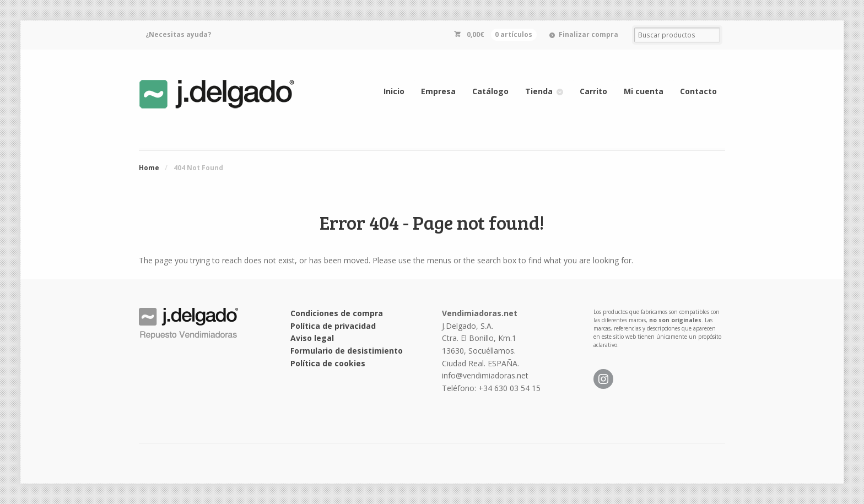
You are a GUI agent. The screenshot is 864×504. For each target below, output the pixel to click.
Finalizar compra (588, 34)
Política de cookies (328, 363)
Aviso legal (312, 338)
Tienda (539, 91)
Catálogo (490, 91)
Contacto (698, 91)
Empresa (438, 91)
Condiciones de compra (337, 313)
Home (149, 168)
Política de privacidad (333, 326)
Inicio (394, 91)
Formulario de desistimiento (347, 351)
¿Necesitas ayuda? (178, 34)
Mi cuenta (644, 91)
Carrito (593, 91)
